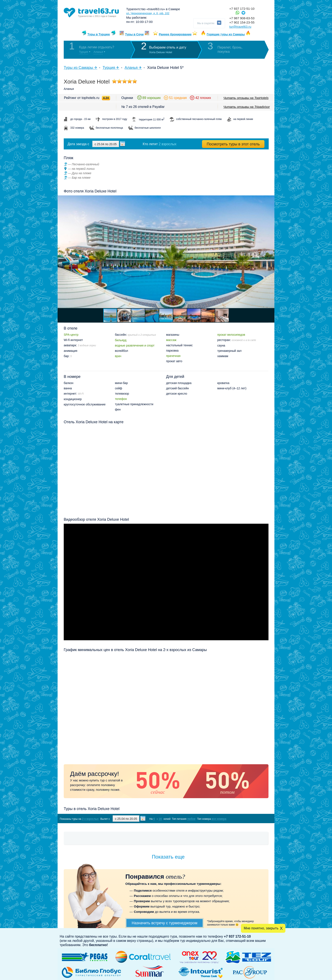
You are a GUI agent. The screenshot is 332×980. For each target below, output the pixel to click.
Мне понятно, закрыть (261, 928)
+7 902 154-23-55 (242, 22)
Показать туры (246, 819)
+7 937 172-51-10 (242, 9)
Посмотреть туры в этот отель (233, 144)
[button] (271, 252)
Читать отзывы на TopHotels (246, 98)
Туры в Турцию (99, 34)
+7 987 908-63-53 (242, 18)
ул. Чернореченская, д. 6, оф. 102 (148, 13)
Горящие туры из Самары (226, 34)
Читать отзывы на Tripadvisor (247, 107)
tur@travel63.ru (240, 27)
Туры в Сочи (134, 34)
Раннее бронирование (175, 34)
